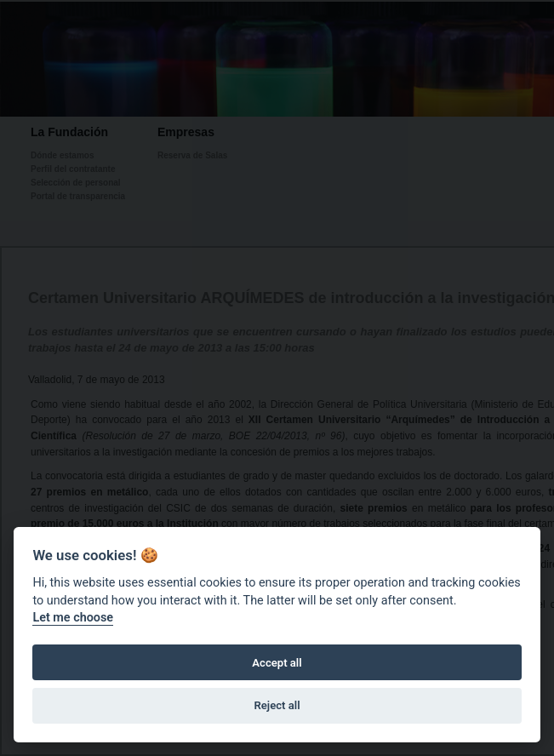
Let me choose (73, 618)
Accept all (277, 663)
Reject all (277, 705)
